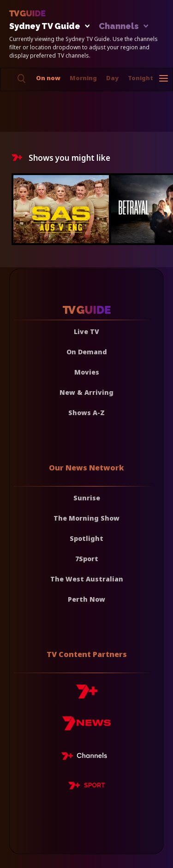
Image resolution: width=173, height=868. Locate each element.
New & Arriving (86, 392)
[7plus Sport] (87, 787)
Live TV (86, 331)
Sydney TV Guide (47, 26)
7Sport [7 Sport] (87, 559)
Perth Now (86, 599)
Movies (87, 372)
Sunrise (87, 498)
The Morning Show (86, 518)
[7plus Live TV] (87, 757)
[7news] (86, 727)
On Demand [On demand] (87, 352)
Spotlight (86, 538)
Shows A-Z (86, 413)
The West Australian (87, 579)
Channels (123, 26)
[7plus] (87, 695)
